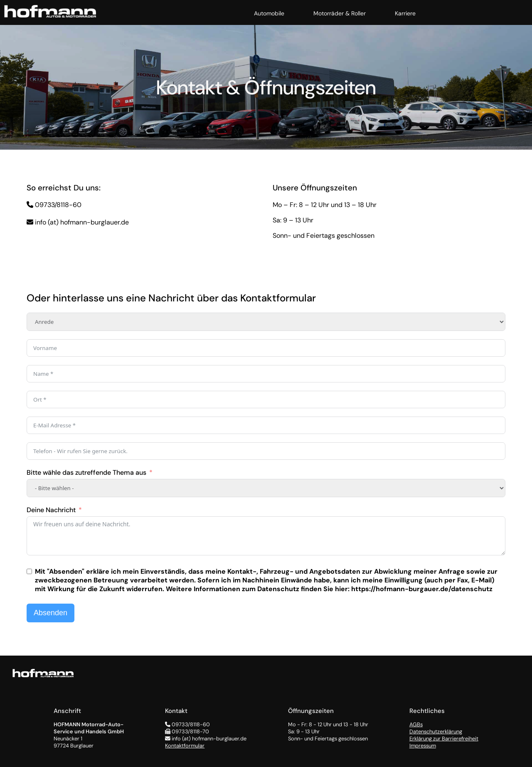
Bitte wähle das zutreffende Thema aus (86, 472)
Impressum (423, 746)
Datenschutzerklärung (436, 731)
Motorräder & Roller (340, 13)
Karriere (405, 13)
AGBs (416, 724)
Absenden (50, 613)
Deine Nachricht (51, 510)
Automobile (269, 13)
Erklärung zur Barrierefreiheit (444, 739)
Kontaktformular (185, 746)
